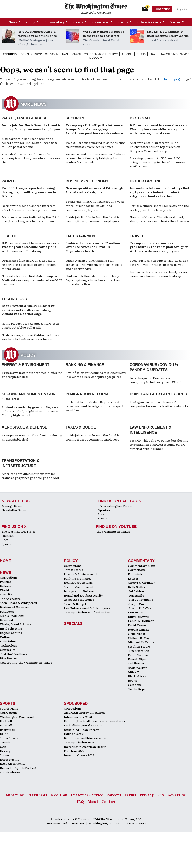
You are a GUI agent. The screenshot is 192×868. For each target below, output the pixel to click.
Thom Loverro (10, 738)
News (13, 22)
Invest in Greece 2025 (79, 755)
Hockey (5, 751)
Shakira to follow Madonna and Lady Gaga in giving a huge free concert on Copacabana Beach (93, 280)
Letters (133, 578)
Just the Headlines (14, 654)
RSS (160, 795)
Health (9, 236)
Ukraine (127, 54)
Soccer (5, 755)
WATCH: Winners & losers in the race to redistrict (103, 33)
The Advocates (10, 599)
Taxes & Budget (82, 427)
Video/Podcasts (149, 22)
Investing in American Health (85, 747)
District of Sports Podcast (18, 768)
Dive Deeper (9, 658)
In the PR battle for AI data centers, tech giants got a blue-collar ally (30, 325)
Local (102, 514)
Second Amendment (78, 587)
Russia (141, 54)
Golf (3, 747)
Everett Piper (138, 659)
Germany (52, 54)
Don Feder (135, 612)
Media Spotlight (12, 616)
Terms (130, 795)
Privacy (147, 795)
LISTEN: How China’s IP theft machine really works (168, 33)
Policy (30, 22)
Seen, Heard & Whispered (18, 603)
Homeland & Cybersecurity (159, 394)
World (9, 181)
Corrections (9, 577)
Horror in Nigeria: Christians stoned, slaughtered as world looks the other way (160, 219)
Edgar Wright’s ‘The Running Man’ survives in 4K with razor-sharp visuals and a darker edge (94, 264)
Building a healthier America (85, 738)
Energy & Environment (26, 365)
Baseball (6, 725)
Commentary (54, 22)
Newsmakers (9, 620)
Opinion (104, 510)
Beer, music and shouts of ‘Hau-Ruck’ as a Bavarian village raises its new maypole (159, 262)
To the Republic (140, 689)
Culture (6, 637)
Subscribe (162, 9)
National (6, 586)
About (93, 801)
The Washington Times (115, 506)
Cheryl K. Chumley (142, 582)
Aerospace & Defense (24, 427)
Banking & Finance (85, 365)
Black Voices (137, 676)
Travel (137, 236)
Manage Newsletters (16, 506)
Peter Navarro (138, 655)
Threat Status (74, 570)
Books (133, 680)
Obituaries (8, 650)
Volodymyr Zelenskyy (101, 54)
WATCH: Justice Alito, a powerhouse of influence (38, 33)
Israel (153, 54)
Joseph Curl (137, 604)
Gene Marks (137, 633)
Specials (73, 624)
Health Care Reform (78, 582)
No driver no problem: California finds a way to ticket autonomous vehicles (30, 337)
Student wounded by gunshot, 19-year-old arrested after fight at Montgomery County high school (30, 411)
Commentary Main (142, 566)
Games (175, 22)
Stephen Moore (139, 646)
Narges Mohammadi (176, 54)
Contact (109, 801)
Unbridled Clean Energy (81, 730)
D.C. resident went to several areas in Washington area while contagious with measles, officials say (159, 129)
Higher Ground (146, 181)
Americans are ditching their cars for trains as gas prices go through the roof (30, 476)
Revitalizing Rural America (83, 725)
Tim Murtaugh (139, 651)
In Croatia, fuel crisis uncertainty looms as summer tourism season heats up (158, 274)
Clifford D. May (139, 638)
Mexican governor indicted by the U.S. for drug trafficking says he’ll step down (32, 219)
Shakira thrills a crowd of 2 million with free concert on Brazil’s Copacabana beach (93, 247)
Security (75, 118)
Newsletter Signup (15, 510)
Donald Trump (31, 54)
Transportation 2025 (79, 742)
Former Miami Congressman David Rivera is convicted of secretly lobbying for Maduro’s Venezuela (96, 158)
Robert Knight (139, 629)
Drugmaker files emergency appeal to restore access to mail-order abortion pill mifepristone (32, 264)
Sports (78, 22)
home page (173, 79)
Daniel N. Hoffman (141, 621)
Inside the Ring (11, 628)
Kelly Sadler (137, 587)
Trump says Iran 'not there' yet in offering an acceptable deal (32, 375)
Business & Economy (87, 181)
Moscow (96, 58)
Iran (65, 54)
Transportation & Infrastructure (88, 612)
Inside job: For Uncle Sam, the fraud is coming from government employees (31, 127)
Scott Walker (137, 668)
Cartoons (135, 685)
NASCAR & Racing (13, 763)
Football (6, 721)
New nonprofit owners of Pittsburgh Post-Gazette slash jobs (94, 190)
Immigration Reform (87, 394)
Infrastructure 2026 (78, 717)
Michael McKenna (141, 642)
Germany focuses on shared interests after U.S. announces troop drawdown (29, 208)
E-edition (59, 795)
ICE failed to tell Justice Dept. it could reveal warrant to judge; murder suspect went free (94, 406)
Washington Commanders (19, 717)
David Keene (137, 625)
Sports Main (9, 708)
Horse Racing (10, 759)
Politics (5, 582)
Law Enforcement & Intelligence (87, 608)
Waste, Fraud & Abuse (25, 118)
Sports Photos (10, 772)
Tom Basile (136, 595)
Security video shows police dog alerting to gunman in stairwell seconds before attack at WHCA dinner (159, 444)
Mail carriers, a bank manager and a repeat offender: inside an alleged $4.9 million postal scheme (29, 143)
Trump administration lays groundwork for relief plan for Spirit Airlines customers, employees (95, 205)
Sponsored (100, 22)
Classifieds (37, 795)
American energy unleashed (84, 712)
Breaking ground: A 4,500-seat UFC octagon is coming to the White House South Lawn (157, 162)
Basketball (8, 730)
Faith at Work (74, 734)
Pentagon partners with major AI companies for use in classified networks (159, 404)
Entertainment (81, 236)
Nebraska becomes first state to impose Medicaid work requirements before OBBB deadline (32, 280)
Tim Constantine (141, 599)
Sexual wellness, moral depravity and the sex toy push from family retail (159, 208)
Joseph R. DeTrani (141, 608)
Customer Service (87, 795)
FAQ (80, 801)
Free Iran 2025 (74, 751)
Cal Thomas (136, 663)
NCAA (4, 734)
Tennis (5, 742)
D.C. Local (140, 118)
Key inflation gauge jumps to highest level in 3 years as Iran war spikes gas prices (96, 375)
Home (6, 561)
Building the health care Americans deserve (96, 721)
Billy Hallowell (139, 617)
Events (123, 22)
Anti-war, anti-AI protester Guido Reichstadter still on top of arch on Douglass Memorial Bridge (155, 147)
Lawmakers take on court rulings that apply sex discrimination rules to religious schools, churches (160, 192)
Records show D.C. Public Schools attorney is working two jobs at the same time (31, 158)
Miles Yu (134, 672)
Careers (114, 795)
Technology (15, 299)
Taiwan (76, 54)
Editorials (135, 574)
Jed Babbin (136, 591)
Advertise (177, 795)
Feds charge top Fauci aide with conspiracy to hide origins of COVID (156, 380)
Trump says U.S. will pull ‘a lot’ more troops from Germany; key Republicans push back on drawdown (94, 129)
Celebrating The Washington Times (26, 662)
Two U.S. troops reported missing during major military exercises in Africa (95, 145)
